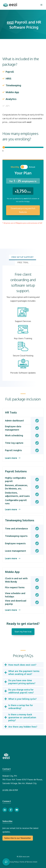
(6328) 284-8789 (10, 790)
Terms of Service (26, 862)
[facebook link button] (11, 810)
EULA (35, 862)
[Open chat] (6, 862)
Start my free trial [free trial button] (23, 632)
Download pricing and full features (23, 210)
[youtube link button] (17, 810)
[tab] (23, 257)
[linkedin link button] (5, 810)
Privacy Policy (14, 862)
